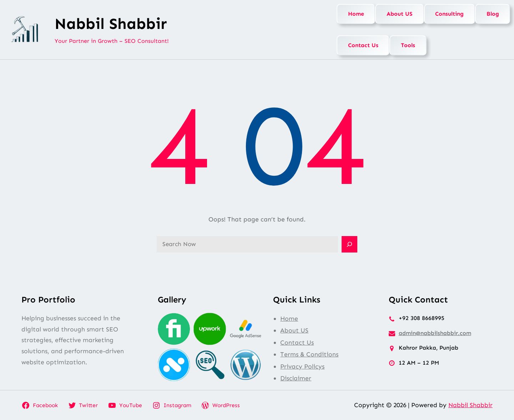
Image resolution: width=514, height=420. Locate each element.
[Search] (349, 244)
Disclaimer (296, 378)
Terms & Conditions (309, 354)
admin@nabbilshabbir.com (435, 333)
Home (356, 14)
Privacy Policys (302, 366)
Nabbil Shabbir (111, 24)
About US (400, 14)
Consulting (449, 14)
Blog (493, 14)
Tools (408, 45)
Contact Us (363, 45)
